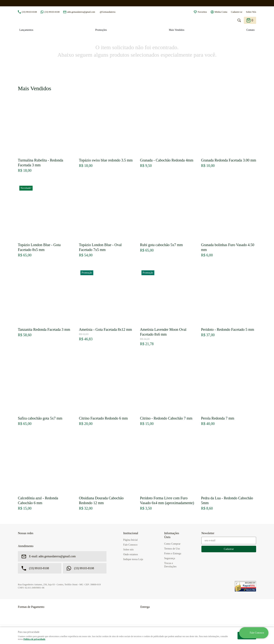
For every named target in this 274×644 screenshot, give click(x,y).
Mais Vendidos (177, 30)
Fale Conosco (130, 545)
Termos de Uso (172, 549)
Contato (251, 30)
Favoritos (202, 12)
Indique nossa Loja (133, 559)
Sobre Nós (251, 12)
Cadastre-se (237, 12)
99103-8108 (29, 12)
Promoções (101, 30)
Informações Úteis (172, 535)
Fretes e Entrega (173, 553)
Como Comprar (172, 544)
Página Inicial (130, 540)
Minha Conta (221, 12)
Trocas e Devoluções (170, 565)
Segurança (170, 558)
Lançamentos (26, 30)
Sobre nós (128, 550)
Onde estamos (131, 554)
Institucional (131, 533)
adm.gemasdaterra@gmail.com (81, 12)
